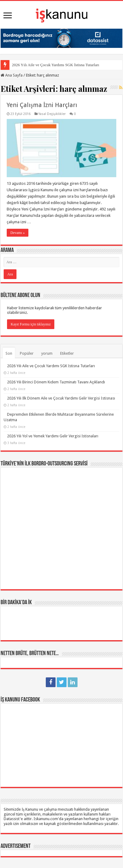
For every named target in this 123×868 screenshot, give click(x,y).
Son (9, 353)
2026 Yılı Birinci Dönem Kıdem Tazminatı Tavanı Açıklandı (56, 382)
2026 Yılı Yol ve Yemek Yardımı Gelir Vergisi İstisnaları (53, 436)
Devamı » (18, 233)
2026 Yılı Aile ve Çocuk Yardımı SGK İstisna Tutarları (56, 65)
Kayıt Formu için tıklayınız (31, 324)
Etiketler (67, 353)
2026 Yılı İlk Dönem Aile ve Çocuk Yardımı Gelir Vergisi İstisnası (61, 398)
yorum (47, 353)
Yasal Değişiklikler (52, 114)
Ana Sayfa (12, 75)
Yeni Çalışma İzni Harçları (42, 105)
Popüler (27, 353)
